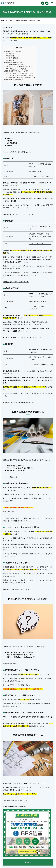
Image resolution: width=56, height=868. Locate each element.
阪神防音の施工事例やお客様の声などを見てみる (21, 403)
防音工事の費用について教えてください (19, 73)
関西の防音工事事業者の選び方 (14, 62)
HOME (3, 21)
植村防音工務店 (12, 58)
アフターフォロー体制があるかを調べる (19, 67)
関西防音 (10, 56)
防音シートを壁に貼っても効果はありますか (21, 78)
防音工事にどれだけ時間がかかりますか (19, 75)
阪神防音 (10, 60)
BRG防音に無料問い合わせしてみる (16, 589)
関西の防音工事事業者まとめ (14, 80)
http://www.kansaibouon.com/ (40, 244)
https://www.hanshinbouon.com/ (41, 365)
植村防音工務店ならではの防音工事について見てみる (22, 338)
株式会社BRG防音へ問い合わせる (16, 806)
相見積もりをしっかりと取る (16, 69)
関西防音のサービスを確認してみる (16, 282)
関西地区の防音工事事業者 (13, 52)
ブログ (10, 21)
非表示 (22, 48)
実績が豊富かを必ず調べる (15, 65)
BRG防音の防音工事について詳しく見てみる (19, 214)
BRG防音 (10, 54)
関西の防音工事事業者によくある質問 (16, 71)
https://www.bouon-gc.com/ (39, 176)
